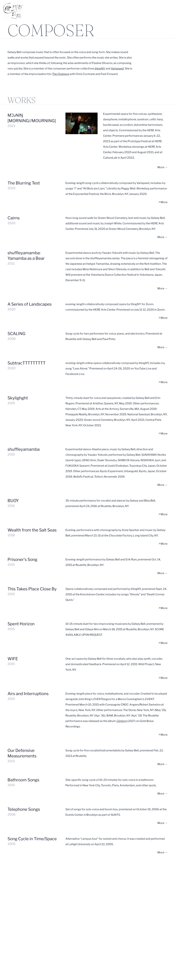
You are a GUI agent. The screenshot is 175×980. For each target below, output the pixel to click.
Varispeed (117, 69)
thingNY (100, 69)
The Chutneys (61, 74)
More (163, 202)
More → (162, 167)
